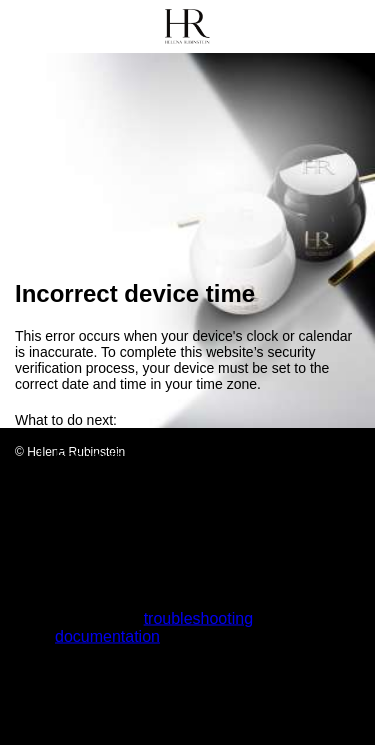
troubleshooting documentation (154, 627)
